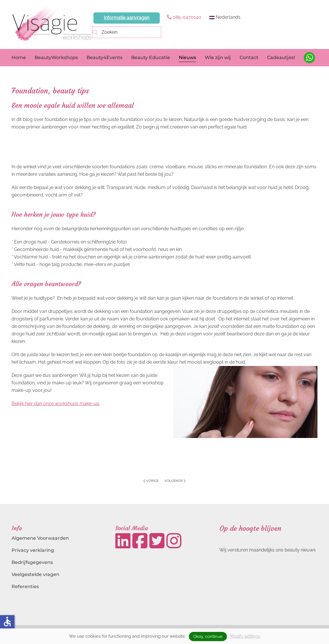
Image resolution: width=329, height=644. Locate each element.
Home (19, 57)
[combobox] (127, 32)
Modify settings (245, 636)
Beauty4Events (105, 57)
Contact (249, 57)
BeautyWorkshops (56, 57)
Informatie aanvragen (127, 18)
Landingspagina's (32, 599)
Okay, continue (208, 637)
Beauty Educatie (151, 57)
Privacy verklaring (33, 550)
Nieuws (187, 57)
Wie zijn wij (218, 57)
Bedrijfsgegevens (32, 562)
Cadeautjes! (281, 57)
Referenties (25, 587)
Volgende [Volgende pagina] (175, 481)
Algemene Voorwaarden (40, 538)
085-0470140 (187, 17)
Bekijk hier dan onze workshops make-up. (56, 404)
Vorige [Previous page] (151, 481)
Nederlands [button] (225, 17)
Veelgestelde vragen (35, 574)
